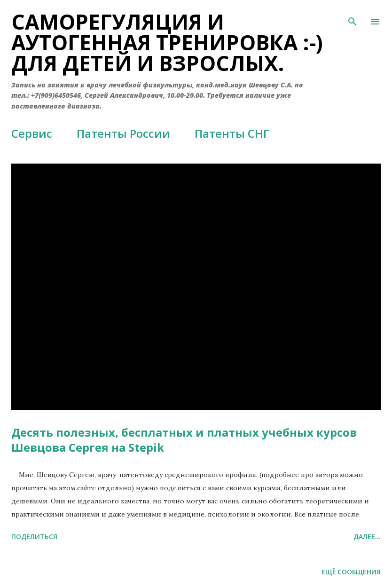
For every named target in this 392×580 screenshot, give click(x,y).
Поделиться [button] (34, 537)
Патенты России (123, 133)
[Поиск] (353, 17)
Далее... (367, 537)
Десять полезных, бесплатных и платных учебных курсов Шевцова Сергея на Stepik (184, 440)
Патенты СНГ (232, 133)
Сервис (32, 133)
